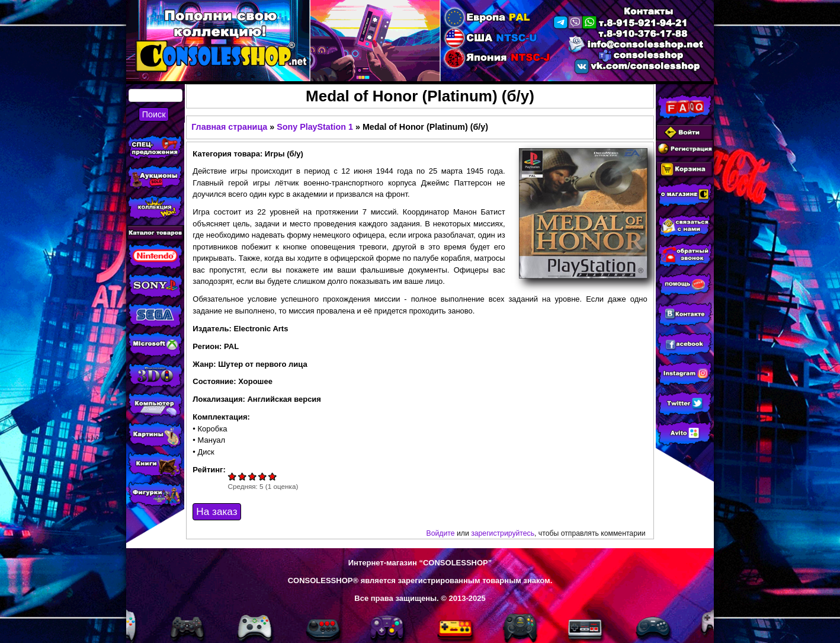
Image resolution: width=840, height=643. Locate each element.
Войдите (441, 533)
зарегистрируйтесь (503, 533)
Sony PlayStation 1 (315, 127)
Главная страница (229, 127)
